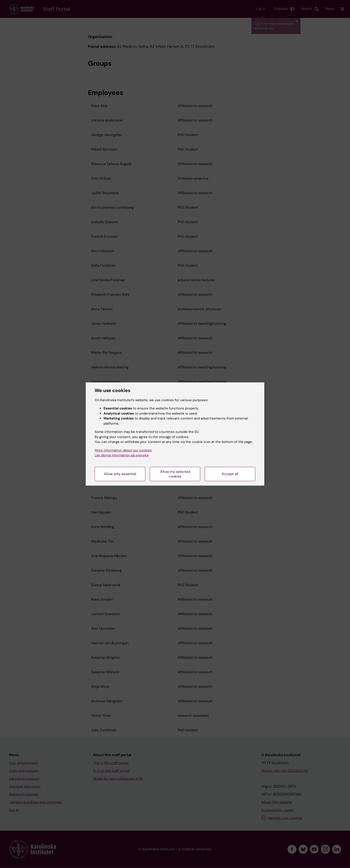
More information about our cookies (123, 450)
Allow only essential (120, 474)
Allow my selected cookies (175, 474)
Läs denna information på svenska (122, 455)
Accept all (230, 474)
